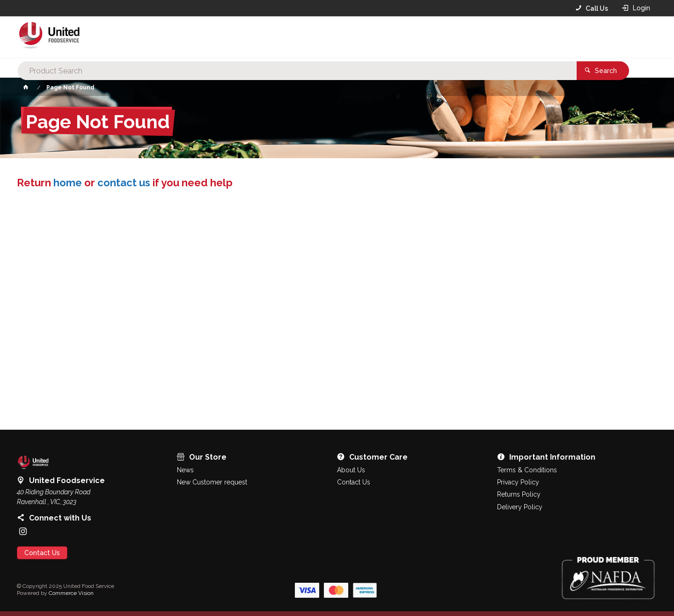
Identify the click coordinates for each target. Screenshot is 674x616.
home (68, 183)
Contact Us (42, 553)
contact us (124, 183)
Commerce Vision (71, 593)
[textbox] (322, 37)
